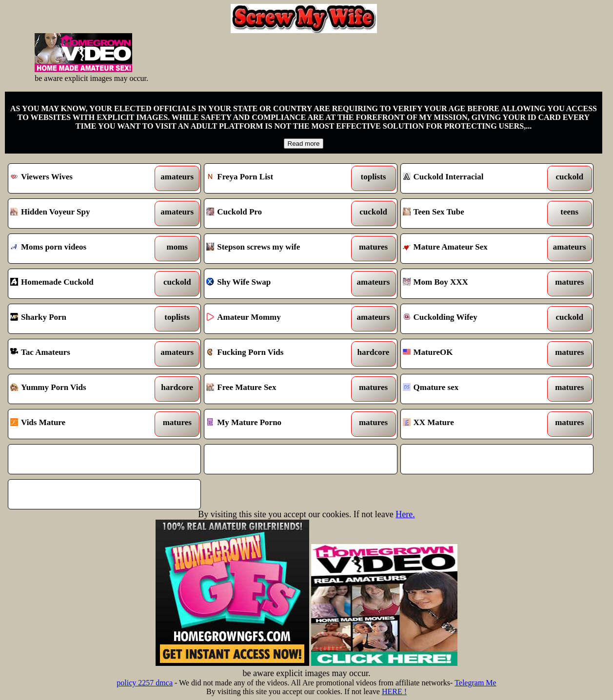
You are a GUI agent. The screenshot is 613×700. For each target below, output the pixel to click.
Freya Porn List (276, 178)
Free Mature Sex (276, 389)
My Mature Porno (276, 424)
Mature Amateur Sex (472, 249)
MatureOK (472, 354)
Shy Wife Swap (276, 284)
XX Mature (472, 424)
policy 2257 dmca (145, 683)
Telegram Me (475, 683)
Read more (304, 144)
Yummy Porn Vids (79, 389)
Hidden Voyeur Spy (79, 214)
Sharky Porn (79, 319)
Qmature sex (472, 389)
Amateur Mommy (276, 319)
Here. (405, 514)
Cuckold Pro (276, 214)
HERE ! (394, 691)
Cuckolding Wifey (472, 319)
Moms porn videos (79, 249)
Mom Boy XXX (472, 284)
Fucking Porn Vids (276, 354)
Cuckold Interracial (472, 178)
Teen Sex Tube (472, 214)
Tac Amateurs (79, 354)
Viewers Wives (79, 178)
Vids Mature (79, 424)
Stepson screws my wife (276, 249)
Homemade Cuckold (79, 284)
